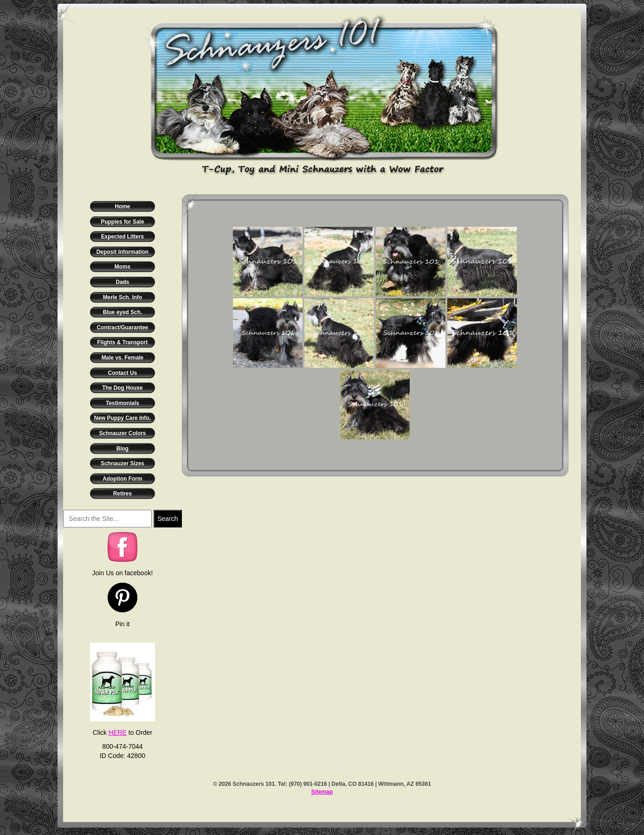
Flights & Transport (122, 342)
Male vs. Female (123, 358)
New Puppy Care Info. (122, 418)
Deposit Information (122, 252)
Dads (122, 282)
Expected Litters (123, 237)
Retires (122, 494)
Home (122, 206)
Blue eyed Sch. (123, 312)
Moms (122, 267)
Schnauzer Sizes (122, 463)
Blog (122, 449)
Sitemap (322, 792)
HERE (118, 732)
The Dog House (122, 388)
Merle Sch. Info (123, 297)
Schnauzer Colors (122, 433)
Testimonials (122, 403)
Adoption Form (122, 479)
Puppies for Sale (122, 222)
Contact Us (123, 373)
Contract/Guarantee (122, 328)
